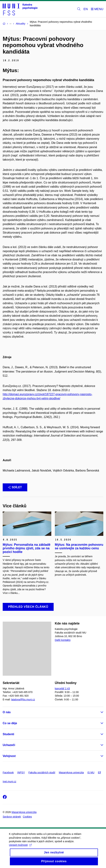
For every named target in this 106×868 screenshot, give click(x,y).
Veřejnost (9, 756)
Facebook (8, 772)
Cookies (27, 817)
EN (86, 9)
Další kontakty (63, 640)
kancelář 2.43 (62, 688)
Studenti (8, 734)
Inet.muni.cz (9, 781)
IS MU (91, 772)
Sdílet (15, 487)
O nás (7, 712)
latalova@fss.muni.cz (23, 699)
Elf (99, 772)
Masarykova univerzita (71, 772)
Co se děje (10, 723)
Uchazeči (9, 745)
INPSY (21, 772)
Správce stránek (12, 817)
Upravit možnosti (20, 849)
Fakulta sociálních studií (42, 772)
